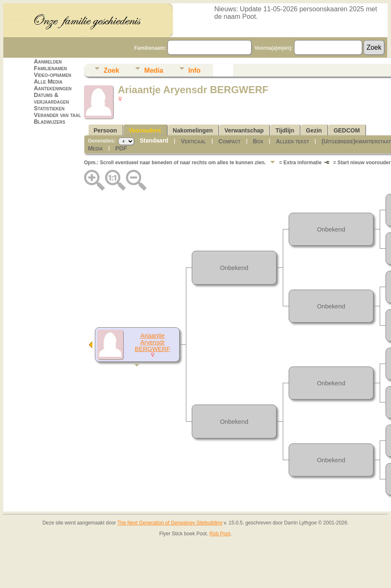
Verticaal (193, 141)
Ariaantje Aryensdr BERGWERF (153, 342)
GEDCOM (347, 130)
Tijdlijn (285, 130)
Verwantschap (244, 130)
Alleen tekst (292, 141)
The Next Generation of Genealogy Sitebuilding (170, 523)
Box (258, 141)
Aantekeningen (53, 88)
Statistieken (49, 108)
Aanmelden (48, 61)
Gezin (314, 130)
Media (154, 70)
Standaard (154, 140)
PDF (121, 148)
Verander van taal (57, 115)
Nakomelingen (193, 130)
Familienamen (50, 68)
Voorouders (145, 130)
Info (194, 70)
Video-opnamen (53, 75)
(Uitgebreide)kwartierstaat (356, 141)
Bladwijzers (50, 122)
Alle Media (48, 81)
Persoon (105, 130)
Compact (230, 141)
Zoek (111, 70)
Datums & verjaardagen (51, 98)
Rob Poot (220, 534)
